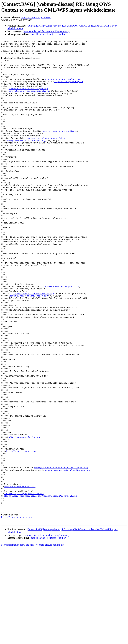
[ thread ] (42, 34)
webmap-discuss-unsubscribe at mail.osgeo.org (61, 553)
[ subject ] (52, 34)
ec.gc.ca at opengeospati (68, 90)
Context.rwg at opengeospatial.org (24, 584)
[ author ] (62, 34)
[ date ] (33, 34)
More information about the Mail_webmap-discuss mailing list (33, 641)
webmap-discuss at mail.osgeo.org (28, 98)
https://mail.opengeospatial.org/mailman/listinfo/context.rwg (40, 587)
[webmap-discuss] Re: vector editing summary (46, 31)
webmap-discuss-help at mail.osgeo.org (68, 556)
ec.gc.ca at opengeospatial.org (62, 87)
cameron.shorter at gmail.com (36, 18)
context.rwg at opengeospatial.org (29, 101)
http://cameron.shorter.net (24, 517)
